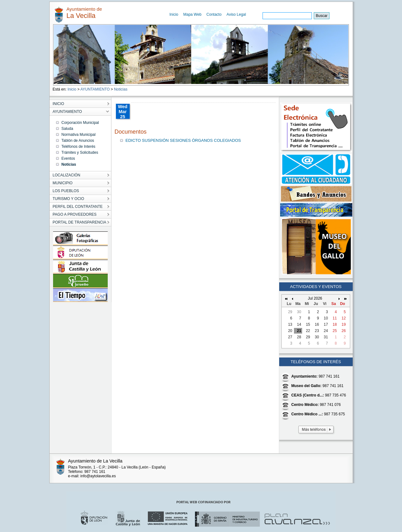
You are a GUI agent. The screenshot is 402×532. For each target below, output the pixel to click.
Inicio (174, 14)
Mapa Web (193, 14)
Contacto (214, 14)
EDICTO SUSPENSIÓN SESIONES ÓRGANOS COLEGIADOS (183, 140)
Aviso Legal (236, 14)
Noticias (121, 89)
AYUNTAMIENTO (95, 89)
